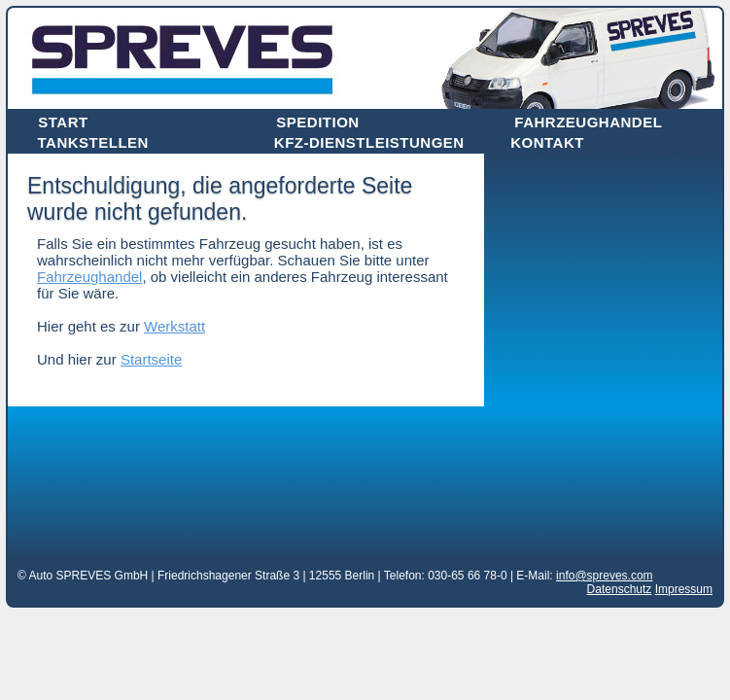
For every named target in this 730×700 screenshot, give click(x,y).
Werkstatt (174, 326)
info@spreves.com (605, 576)
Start (63, 122)
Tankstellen (93, 142)
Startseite (151, 359)
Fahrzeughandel (588, 122)
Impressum (684, 589)
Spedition (317, 122)
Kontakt (547, 142)
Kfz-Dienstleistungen (369, 142)
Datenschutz (620, 589)
